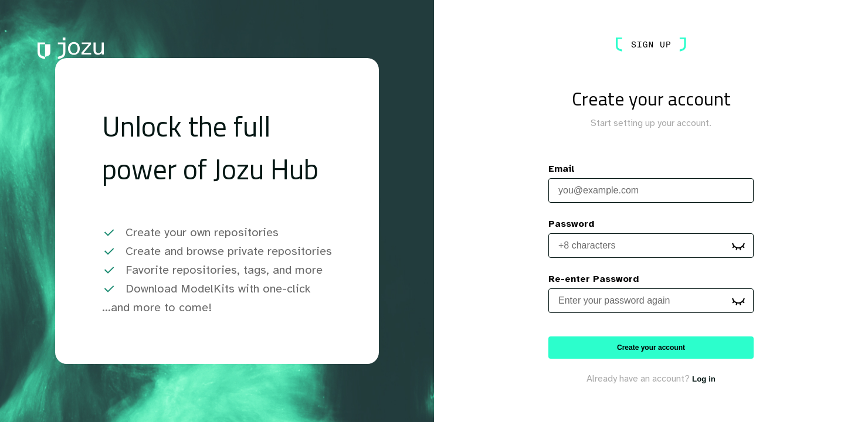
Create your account (651, 348)
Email (562, 169)
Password (571, 224)
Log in (704, 379)
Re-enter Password (594, 279)
